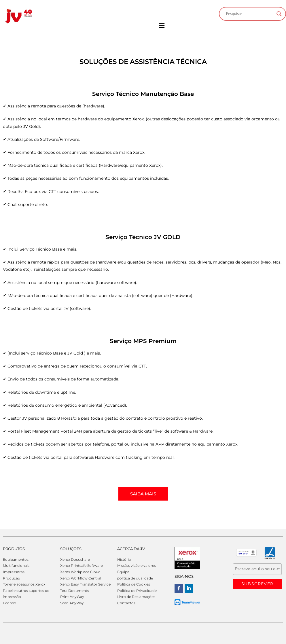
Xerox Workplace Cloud (80, 572)
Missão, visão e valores (137, 566)
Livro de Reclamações (136, 597)
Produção (12, 578)
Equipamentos (16, 559)
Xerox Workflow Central (81, 578)
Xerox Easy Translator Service (85, 584)
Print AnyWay (72, 597)
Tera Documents (75, 591)
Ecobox (9, 603)
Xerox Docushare (75, 559)
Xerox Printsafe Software (82, 566)
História (124, 559)
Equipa (123, 572)
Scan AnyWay (72, 603)
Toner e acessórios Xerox (24, 584)
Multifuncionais (16, 566)
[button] (162, 25)
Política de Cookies (134, 584)
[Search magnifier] (279, 14)
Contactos (126, 603)
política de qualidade (135, 578)
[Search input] (250, 14)
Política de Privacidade (137, 591)
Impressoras (14, 572)
